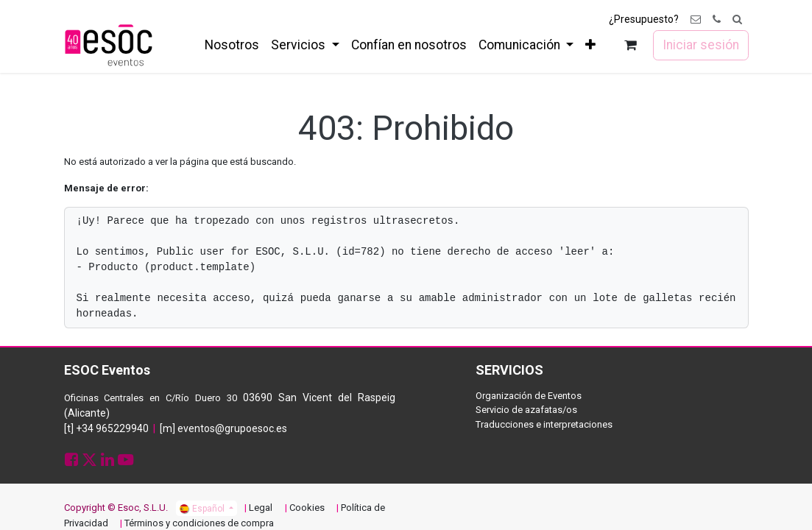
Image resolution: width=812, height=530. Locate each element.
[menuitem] (232, 45)
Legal (261, 508)
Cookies (307, 508)
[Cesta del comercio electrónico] (630, 45)
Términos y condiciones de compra (199, 523)
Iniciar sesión (701, 45)
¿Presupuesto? (644, 19)
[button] (737, 20)
